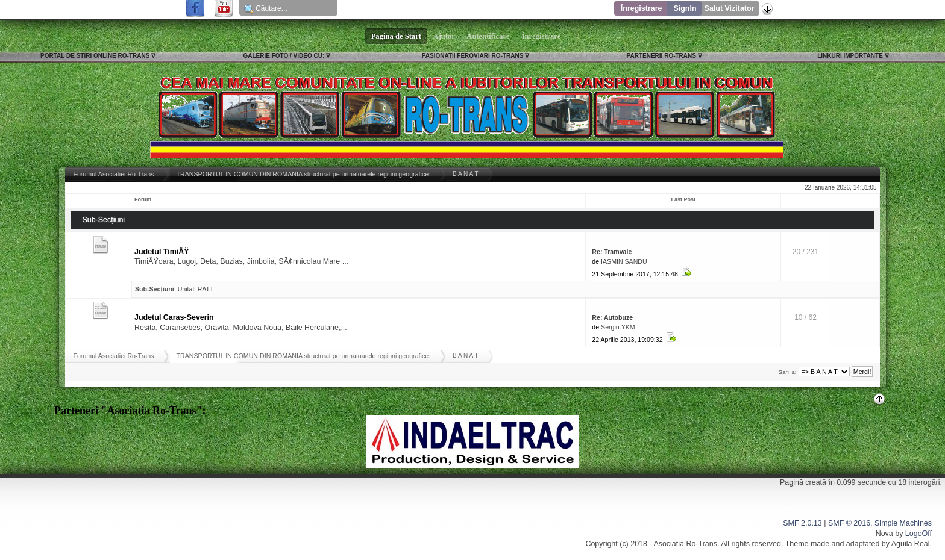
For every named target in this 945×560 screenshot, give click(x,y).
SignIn (685, 8)
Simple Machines (903, 523)
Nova (884, 534)
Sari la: (788, 372)
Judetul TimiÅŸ (162, 252)
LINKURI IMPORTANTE (850, 56)
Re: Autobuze (612, 317)
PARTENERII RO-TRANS (661, 56)
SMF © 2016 (849, 523)
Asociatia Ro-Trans (685, 544)
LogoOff (918, 534)
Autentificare (488, 36)
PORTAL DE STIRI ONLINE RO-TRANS (95, 56)
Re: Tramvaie (612, 252)
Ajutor (444, 36)
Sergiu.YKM (618, 327)
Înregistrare (642, 8)
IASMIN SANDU (624, 261)
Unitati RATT (196, 289)
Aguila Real (911, 544)
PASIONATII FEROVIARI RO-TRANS (473, 56)
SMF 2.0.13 (802, 523)
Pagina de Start (397, 36)
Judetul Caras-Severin (174, 317)
